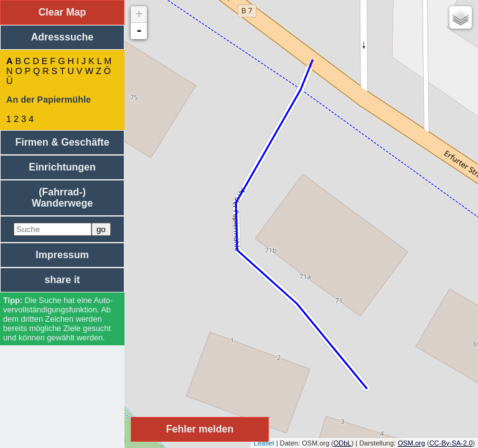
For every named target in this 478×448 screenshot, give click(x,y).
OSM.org (411, 443)
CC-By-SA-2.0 (451, 443)
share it (63, 280)
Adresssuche (63, 37)
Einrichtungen (62, 167)
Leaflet (264, 443)
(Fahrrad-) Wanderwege (62, 198)
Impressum (62, 255)
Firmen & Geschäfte (62, 142)
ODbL (343, 443)
